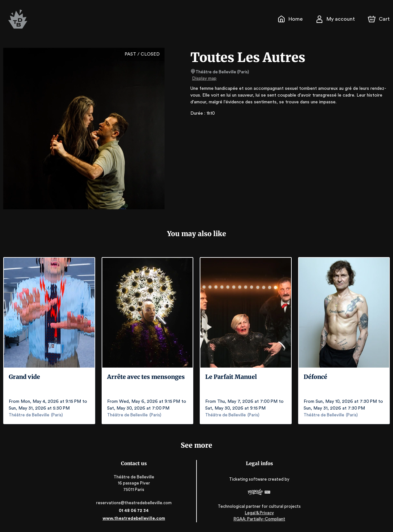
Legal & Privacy (258, 513)
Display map (204, 78)
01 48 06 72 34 (135, 511)
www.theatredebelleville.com (135, 518)
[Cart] (379, 19)
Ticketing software (247, 480)
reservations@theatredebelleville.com (135, 503)
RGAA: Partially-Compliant (258, 519)
